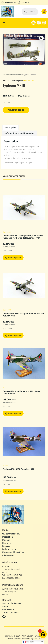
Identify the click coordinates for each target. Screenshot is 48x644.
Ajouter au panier (16, 110)
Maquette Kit (16, 75)
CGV (40, 639)
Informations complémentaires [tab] (20, 133)
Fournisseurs (8, 610)
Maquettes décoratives (13, 552)
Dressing (6, 546)
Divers (7, 543)
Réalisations (8, 555)
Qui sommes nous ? (11, 534)
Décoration (7, 537)
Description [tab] (10, 127)
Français (29, 642)
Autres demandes (10, 613)
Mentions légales (30, 639)
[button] (4, 23)
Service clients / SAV (12, 603)
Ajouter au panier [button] (13, 258)
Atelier (5, 607)
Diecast (6, 540)
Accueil (6, 75)
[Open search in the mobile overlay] (30, 12)
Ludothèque (9, 549)
